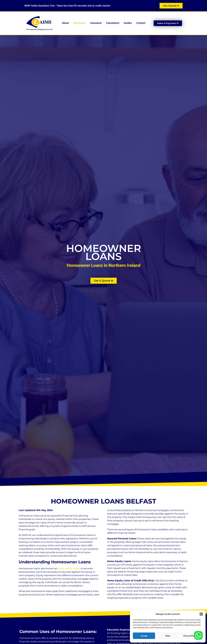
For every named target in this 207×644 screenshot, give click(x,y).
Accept (144, 636)
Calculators (113, 23)
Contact (141, 23)
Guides (129, 23)
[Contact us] (198, 635)
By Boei (198, 642)
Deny (168, 636)
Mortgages (80, 23)
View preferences (191, 636)
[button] (201, 614)
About (66, 23)
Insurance (97, 23)
